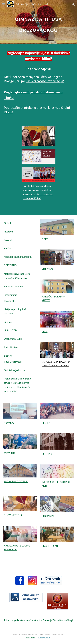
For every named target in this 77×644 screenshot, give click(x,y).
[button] (4, 4)
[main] (38, 22)
